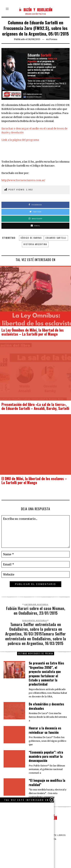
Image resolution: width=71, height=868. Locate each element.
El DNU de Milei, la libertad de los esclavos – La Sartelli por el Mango (34, 480)
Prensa (53, 39)
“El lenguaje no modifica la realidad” (47, 782)
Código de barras (31, 238)
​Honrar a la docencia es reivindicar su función (45, 730)
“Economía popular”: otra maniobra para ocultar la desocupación (46, 756)
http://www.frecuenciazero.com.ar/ (23, 180)
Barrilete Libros (55, 835)
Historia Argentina (35, 244)
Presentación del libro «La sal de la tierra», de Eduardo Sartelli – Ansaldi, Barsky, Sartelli (35, 406)
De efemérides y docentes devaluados (46, 706)
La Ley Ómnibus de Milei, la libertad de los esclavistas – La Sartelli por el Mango (33, 332)
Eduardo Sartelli (56, 238)
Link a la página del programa (20, 140)
